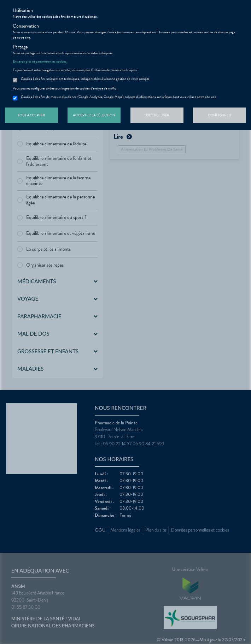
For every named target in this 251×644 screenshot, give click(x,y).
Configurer (220, 115)
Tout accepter (31, 115)
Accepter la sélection (94, 115)
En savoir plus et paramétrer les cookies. (40, 62)
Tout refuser (157, 115)
